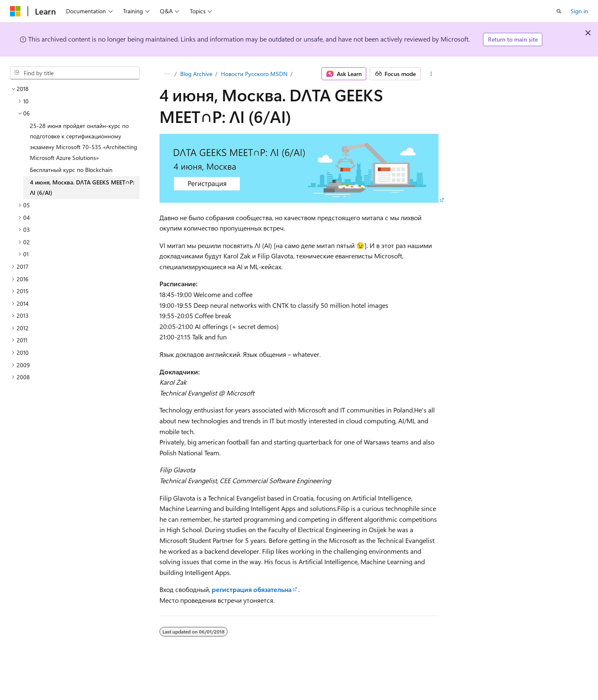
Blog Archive (196, 74)
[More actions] (431, 74)
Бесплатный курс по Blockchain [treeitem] (71, 170)
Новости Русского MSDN (254, 74)
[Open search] (559, 11)
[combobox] (75, 73)
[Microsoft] (15, 11)
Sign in (579, 11)
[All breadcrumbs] (167, 74)
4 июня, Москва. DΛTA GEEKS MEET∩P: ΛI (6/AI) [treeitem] (82, 188)
